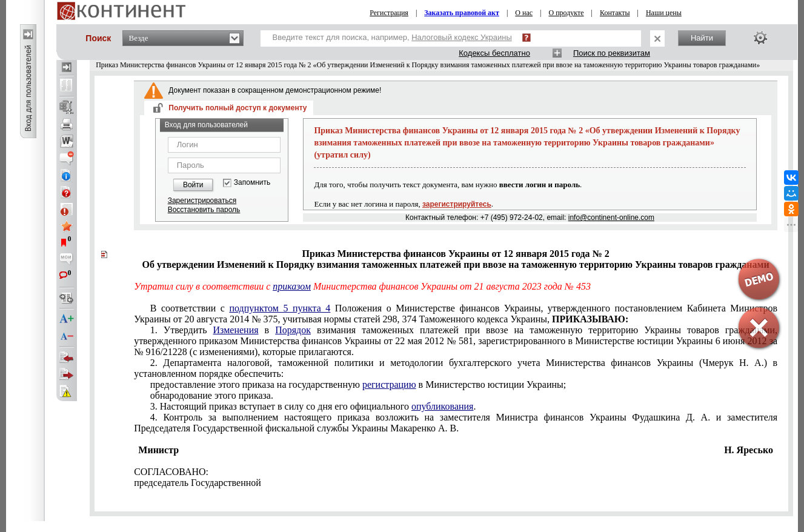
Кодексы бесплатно (494, 53)
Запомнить (252, 183)
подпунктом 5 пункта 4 (280, 308)
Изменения (236, 330)
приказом (292, 286)
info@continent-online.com (611, 218)
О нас (524, 13)
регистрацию (389, 384)
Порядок (293, 330)
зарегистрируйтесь (457, 204)
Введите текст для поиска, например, (392, 37)
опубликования (443, 406)
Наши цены (664, 13)
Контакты (615, 13)
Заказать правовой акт (462, 13)
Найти (702, 38)
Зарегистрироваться (202, 201)
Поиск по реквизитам (612, 53)
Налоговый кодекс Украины (462, 37)
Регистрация (389, 13)
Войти (193, 185)
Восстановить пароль (204, 210)
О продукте (566, 13)
